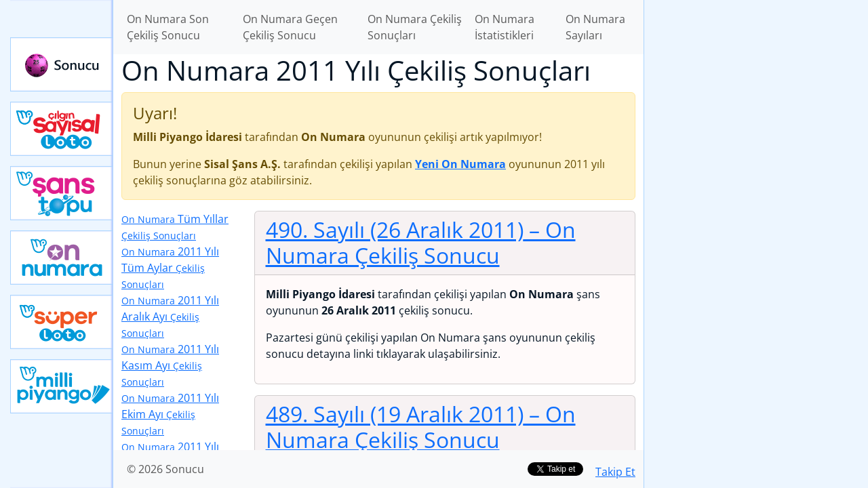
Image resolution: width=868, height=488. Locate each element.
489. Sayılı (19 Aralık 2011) (421, 427)
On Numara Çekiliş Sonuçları (415, 27)
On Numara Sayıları (595, 27)
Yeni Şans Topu (62, 193)
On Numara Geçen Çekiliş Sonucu (290, 27)
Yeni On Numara (62, 258)
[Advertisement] (756, 214)
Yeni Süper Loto (62, 322)
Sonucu (62, 64)
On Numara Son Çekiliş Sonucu (168, 27)
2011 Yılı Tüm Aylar (170, 267)
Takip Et (615, 472)
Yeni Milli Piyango (62, 386)
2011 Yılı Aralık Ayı (170, 316)
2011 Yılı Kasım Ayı (170, 365)
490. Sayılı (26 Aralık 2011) (421, 242)
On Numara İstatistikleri (505, 27)
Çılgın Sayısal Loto (62, 129)
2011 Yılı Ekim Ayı (170, 414)
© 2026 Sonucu (165, 469)
